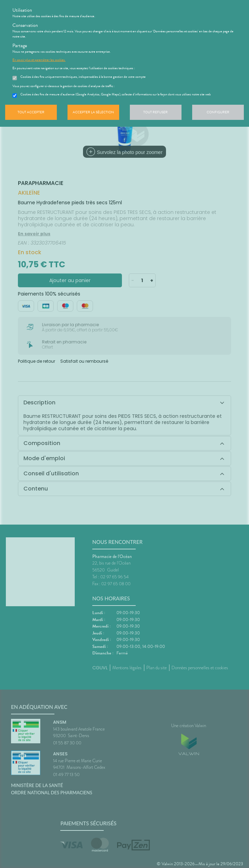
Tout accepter (31, 112)
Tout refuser (155, 112)
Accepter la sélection (93, 112)
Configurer (218, 112)
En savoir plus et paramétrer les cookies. (39, 60)
